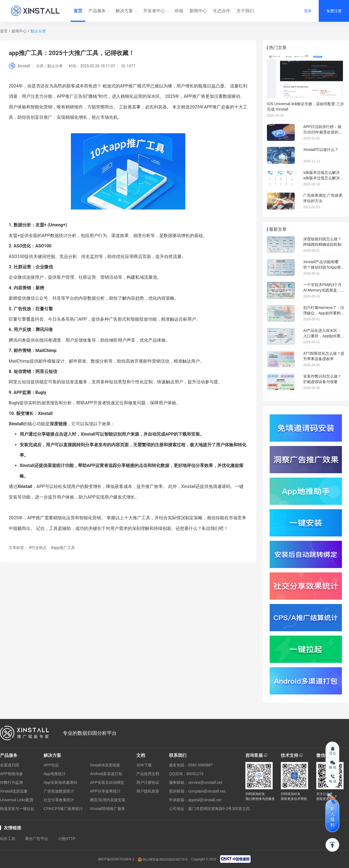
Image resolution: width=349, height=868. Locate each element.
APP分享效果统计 (105, 791)
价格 (179, 11)
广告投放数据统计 (59, 791)
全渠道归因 (10, 765)
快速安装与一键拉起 (17, 809)
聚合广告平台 (37, 839)
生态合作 (222, 11)
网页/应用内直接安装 (108, 800)
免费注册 (334, 11)
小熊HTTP (67, 839)
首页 (78, 11)
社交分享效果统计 (59, 800)
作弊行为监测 (11, 782)
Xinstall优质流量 (14, 791)
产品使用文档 (148, 774)
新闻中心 (198, 11)
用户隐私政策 (148, 791)
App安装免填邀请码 (60, 782)
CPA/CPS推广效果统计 (63, 809)
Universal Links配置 (17, 800)
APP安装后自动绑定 (107, 782)
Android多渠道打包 (106, 774)
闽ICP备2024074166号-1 (116, 859)
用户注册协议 (148, 782)
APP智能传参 (11, 774)
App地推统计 (55, 774)
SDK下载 (144, 765)
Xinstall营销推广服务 (108, 809)
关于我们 (245, 11)
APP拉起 (51, 765)
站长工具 (8, 839)
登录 (308, 11)
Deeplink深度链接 (105, 765)
